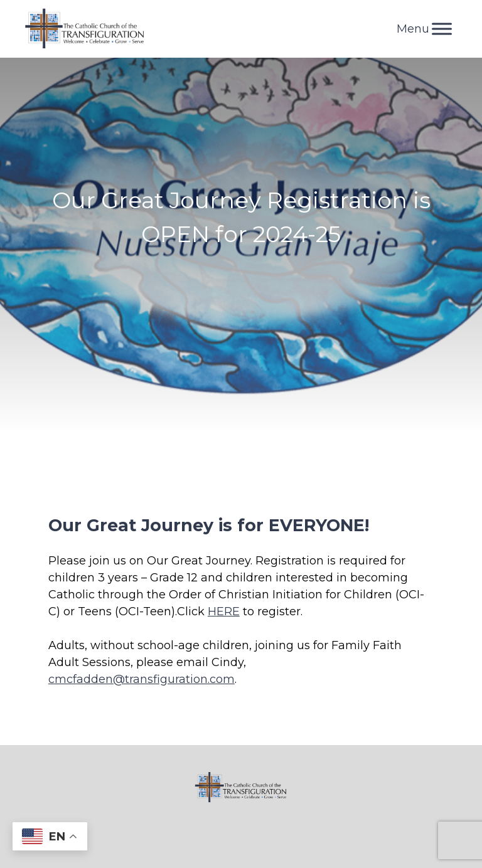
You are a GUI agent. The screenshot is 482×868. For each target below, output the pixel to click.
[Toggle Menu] (442, 29)
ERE (228, 611)
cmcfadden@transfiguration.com (142, 679)
